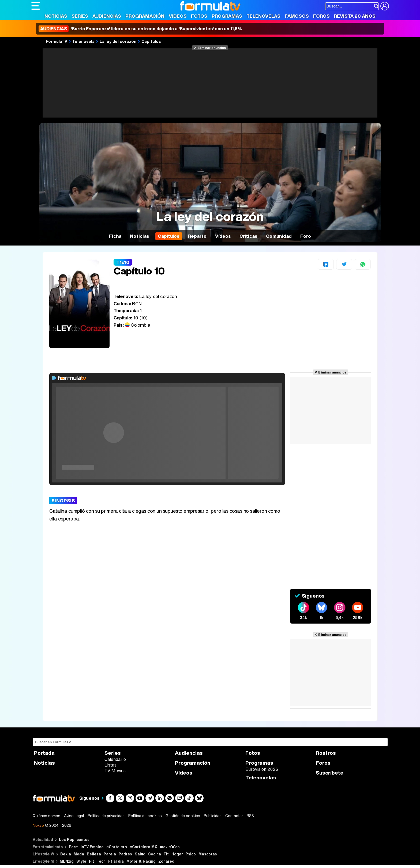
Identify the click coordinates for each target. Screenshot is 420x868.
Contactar (234, 816)
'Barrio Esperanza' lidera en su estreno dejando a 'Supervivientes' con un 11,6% (140, 29)
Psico (191, 854)
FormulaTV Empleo (86, 847)
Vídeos (178, 16)
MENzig (67, 861)
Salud (140, 854)
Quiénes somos (46, 816)
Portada (44, 753)
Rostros (326, 753)
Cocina (155, 854)
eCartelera (117, 847)
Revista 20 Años (355, 16)
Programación (145, 16)
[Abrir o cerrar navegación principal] (36, 6)
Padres (125, 854)
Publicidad (213, 816)
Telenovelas (263, 16)
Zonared (166, 861)
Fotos (199, 16)
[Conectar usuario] (385, 6)
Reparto (197, 236)
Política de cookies (145, 816)
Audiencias (107, 16)
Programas (227, 16)
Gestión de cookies (183, 816)
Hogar (177, 854)
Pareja (110, 854)
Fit (166, 854)
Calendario (115, 759)
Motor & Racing (141, 861)
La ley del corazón (118, 41)
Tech (101, 861)
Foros (321, 16)
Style (81, 861)
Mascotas (208, 854)
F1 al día (116, 861)
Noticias (56, 16)
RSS (250, 816)
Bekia (66, 854)
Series (80, 16)
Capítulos (151, 41)
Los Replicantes (74, 839)
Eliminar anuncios (212, 48)
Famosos (297, 16)
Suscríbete (330, 773)
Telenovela (83, 41)
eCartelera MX (143, 847)
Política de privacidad (106, 816)
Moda (79, 854)
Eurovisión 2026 (262, 769)
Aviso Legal (74, 816)
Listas (110, 765)
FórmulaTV (57, 41)
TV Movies (115, 771)
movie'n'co (170, 847)
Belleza (94, 854)
